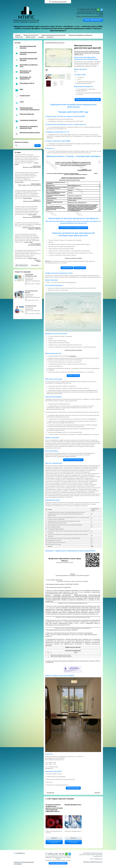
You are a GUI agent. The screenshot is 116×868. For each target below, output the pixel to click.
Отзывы (41, 37)
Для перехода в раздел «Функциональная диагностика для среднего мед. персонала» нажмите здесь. (87, 53)
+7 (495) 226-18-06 (87, 9)
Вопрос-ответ (31, 37)
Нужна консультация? (59, 2)
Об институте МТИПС (31, 35)
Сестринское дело (31, 306)
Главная (18, 35)
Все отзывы (35, 265)
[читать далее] (19, 182)
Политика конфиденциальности (93, 862)
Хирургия (97, 793)
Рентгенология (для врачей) (31, 292)
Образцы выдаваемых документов (80, 35)
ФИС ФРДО (19, 37)
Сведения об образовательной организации (24, 863)
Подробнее (54, 838)
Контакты (50, 37)
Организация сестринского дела (31, 275)
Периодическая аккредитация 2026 (53, 35)
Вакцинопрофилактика (73, 805)
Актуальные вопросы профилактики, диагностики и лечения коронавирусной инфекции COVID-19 (54, 808)
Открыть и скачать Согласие (73, 258)
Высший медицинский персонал (55, 43)
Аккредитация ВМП (67, 268)
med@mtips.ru (20, 853)
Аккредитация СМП (80, 268)
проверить (73, 356)
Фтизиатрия (50, 793)
